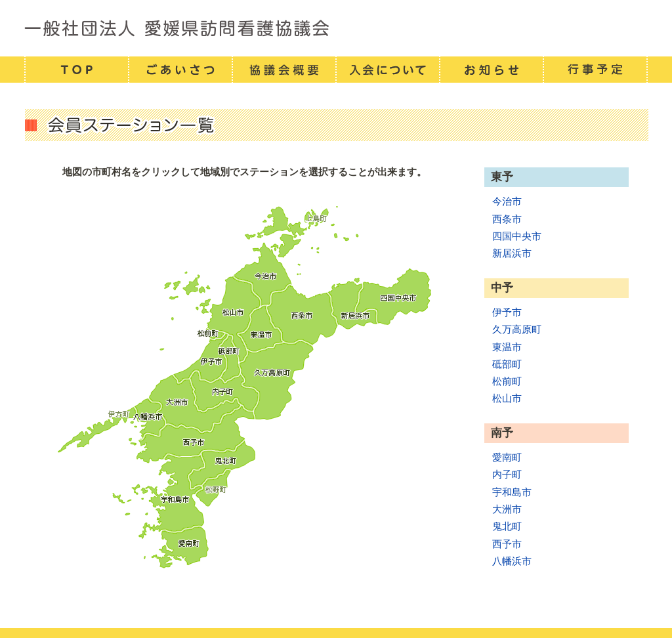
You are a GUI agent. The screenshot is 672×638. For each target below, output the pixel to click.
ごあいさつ (180, 70)
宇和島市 (512, 492)
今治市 (507, 201)
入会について (387, 70)
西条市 (507, 219)
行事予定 (595, 70)
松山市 (507, 398)
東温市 (507, 347)
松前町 (507, 381)
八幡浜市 (512, 561)
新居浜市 (512, 253)
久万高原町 (517, 329)
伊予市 (507, 312)
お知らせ (491, 70)
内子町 (507, 474)
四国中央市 (517, 236)
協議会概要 (283, 70)
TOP (76, 70)
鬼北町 (507, 526)
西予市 (507, 544)
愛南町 (507, 457)
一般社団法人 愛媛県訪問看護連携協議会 (336, 28)
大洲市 (507, 509)
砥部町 (507, 364)
